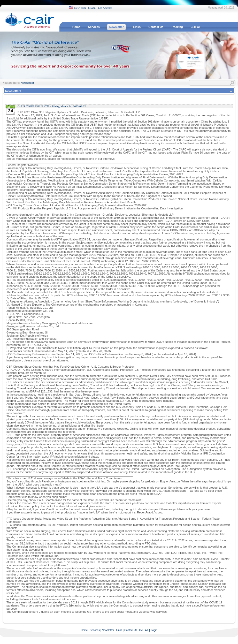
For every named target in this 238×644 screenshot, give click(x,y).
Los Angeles (105, 8)
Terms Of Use (228, 639)
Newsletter (27, 83)
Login (154, 630)
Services (95, 630)
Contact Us (131, 630)
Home (84, 630)
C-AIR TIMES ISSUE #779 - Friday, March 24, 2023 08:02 (52, 106)
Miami (92, 8)
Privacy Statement (208, 639)
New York (80, 8)
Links (119, 630)
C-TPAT (144, 630)
